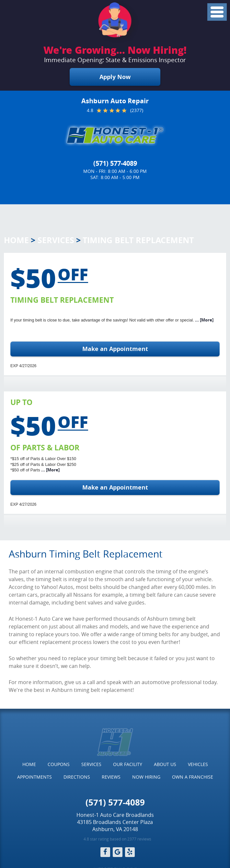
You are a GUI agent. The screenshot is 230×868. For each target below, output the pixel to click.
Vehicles (198, 764)
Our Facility (128, 764)
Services (56, 240)
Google (118, 852)
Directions (77, 777)
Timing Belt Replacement (138, 240)
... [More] (204, 320)
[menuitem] (29, 764)
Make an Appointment (115, 349)
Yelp (130, 852)
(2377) (137, 110)
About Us (165, 764)
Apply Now (115, 77)
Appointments (34, 777)
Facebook (105, 852)
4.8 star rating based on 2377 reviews (117, 839)
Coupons (59, 764)
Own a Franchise (193, 777)
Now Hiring (146, 777)
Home (16, 240)
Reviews (111, 777)
